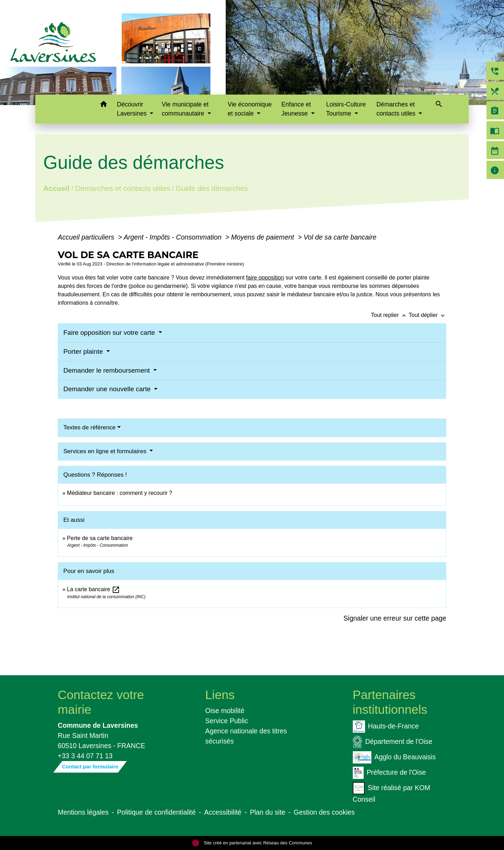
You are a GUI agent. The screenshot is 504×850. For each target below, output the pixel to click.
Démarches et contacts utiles (123, 188)
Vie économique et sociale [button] (250, 109)
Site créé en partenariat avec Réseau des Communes (252, 843)
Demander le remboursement (107, 370)
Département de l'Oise (393, 742)
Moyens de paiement (263, 237)
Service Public (227, 721)
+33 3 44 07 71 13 (85, 756)
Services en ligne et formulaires (106, 451)
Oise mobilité (225, 711)
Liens (220, 695)
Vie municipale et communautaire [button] (185, 109)
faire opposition (265, 278)
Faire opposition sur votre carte (110, 333)
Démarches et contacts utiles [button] (397, 109)
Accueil (56, 188)
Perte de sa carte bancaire (100, 538)
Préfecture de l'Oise (389, 773)
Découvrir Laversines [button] (133, 109)
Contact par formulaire (90, 766)
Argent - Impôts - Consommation (173, 237)
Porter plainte (84, 351)
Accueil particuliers (87, 237)
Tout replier (390, 315)
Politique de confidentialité (156, 812)
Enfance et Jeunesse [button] (296, 109)
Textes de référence (89, 427)
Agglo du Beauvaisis (394, 757)
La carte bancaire (93, 589)
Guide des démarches (212, 188)
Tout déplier (428, 315)
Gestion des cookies (324, 812)
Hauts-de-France (386, 727)
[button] (103, 105)
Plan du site (268, 812)
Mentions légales (83, 812)
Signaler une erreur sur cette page (395, 618)
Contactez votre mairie (101, 702)
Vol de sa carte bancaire (340, 237)
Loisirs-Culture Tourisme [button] (346, 109)
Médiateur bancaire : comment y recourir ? (120, 493)
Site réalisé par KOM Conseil (392, 793)
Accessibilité (223, 812)
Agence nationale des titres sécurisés (246, 736)
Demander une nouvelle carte (108, 389)
